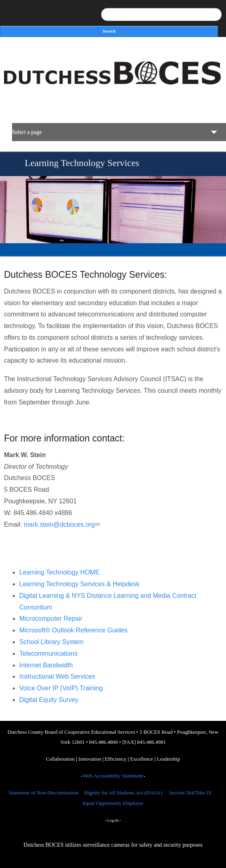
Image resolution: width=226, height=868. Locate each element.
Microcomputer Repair (51, 619)
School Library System (51, 642)
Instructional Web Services (57, 676)
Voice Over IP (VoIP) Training (61, 688)
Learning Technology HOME (59, 572)
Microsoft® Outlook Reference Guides (73, 630)
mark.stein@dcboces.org (62, 524)
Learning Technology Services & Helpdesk (79, 584)
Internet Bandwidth (46, 665)
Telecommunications (48, 654)
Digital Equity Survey (49, 700)
